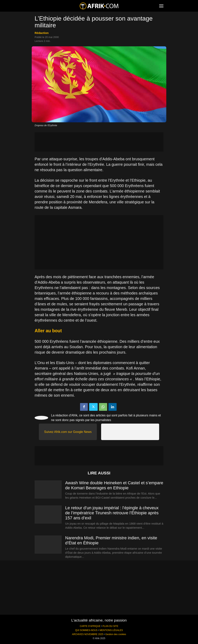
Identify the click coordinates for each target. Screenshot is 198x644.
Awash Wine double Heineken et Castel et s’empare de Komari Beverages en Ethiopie (114, 485)
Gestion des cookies (116, 634)
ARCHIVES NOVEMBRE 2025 (88, 634)
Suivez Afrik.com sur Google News (68, 432)
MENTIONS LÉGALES (111, 630)
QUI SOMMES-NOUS (86, 630)
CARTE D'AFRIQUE (90, 626)
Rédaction (42, 33)
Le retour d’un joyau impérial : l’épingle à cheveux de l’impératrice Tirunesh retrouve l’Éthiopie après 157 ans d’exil (112, 513)
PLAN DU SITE (110, 626)
